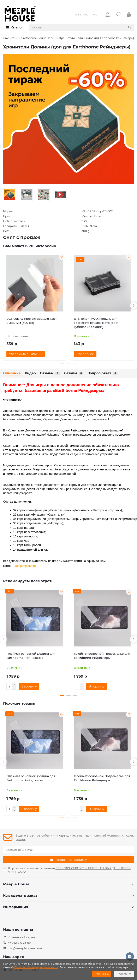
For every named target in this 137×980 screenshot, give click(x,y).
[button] (4, 306)
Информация (68, 907)
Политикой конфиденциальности (36, 967)
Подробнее (124, 974)
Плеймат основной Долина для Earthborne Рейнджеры (31, 656)
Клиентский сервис (22, 937)
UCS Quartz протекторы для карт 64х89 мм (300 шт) (32, 321)
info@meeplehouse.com (25, 948)
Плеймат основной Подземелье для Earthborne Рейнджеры (102, 656)
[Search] (82, 27)
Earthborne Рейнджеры (38, 38)
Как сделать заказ (68, 895)
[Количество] (9, 687)
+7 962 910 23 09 (19, 943)
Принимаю (102, 974)
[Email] (68, 850)
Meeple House (91, 216)
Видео (30, 373)
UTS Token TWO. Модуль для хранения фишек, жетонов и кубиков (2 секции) (96, 323)
